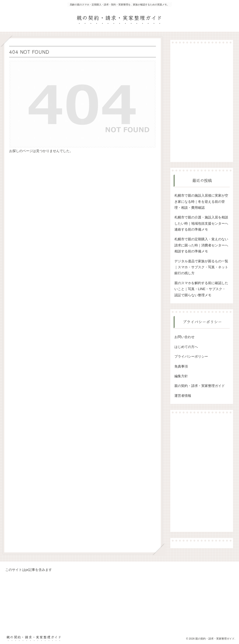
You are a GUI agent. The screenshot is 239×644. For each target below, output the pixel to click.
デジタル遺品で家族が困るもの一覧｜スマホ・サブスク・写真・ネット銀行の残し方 (201, 267)
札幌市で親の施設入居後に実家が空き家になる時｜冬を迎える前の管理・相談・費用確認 (201, 202)
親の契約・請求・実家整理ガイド (200, 386)
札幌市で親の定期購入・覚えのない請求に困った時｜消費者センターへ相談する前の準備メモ (201, 245)
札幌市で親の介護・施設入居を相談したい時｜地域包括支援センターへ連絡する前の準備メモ (201, 223)
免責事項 (181, 366)
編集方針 (181, 376)
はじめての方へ (186, 347)
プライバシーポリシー (191, 357)
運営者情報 (183, 396)
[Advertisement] (202, 103)
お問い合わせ (184, 337)
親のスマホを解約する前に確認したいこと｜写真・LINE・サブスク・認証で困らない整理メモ (201, 289)
